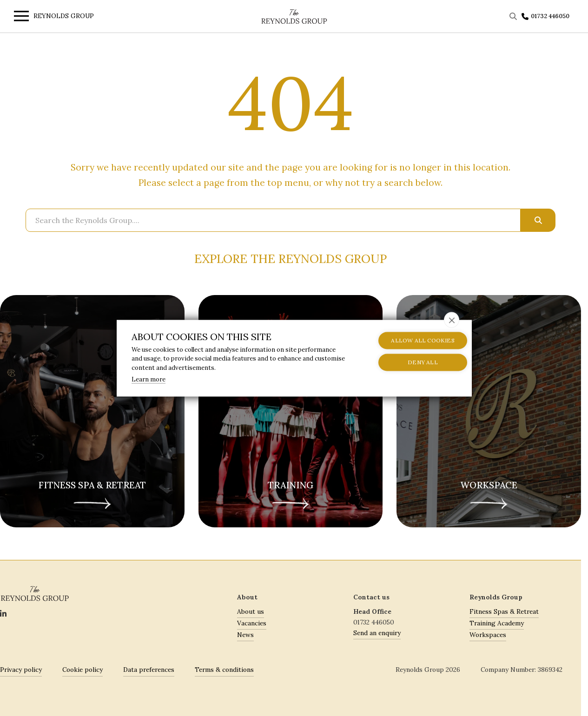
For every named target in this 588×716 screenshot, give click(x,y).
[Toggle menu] (19, 17)
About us (251, 611)
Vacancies (252, 623)
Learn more (149, 379)
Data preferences (149, 670)
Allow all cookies (412, 340)
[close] (452, 320)
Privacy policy (21, 670)
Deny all (412, 362)
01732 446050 (550, 16)
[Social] (3, 614)
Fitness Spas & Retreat (504, 611)
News (245, 635)
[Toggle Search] (514, 16)
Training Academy (497, 623)
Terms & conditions (224, 670)
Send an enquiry (377, 633)
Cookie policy (83, 670)
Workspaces (488, 635)
